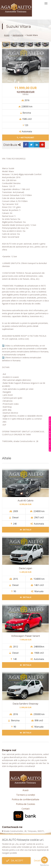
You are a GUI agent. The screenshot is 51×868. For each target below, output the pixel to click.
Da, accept (16, 861)
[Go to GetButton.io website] (44, 865)
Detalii (26, 530)
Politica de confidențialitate (26, 799)
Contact (26, 809)
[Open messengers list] (44, 860)
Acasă (7, 35)
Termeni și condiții (26, 795)
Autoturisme (18, 35)
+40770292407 (26, 137)
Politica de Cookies (26, 804)
